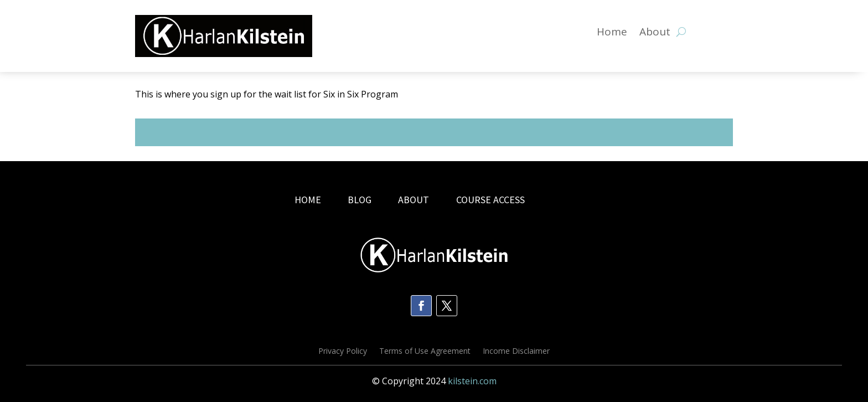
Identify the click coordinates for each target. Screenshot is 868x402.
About (655, 33)
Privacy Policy (343, 352)
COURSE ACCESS (490, 200)
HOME (308, 200)
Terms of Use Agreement (425, 352)
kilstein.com (472, 381)
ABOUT (414, 200)
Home (612, 33)
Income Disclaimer (516, 352)
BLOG (361, 200)
